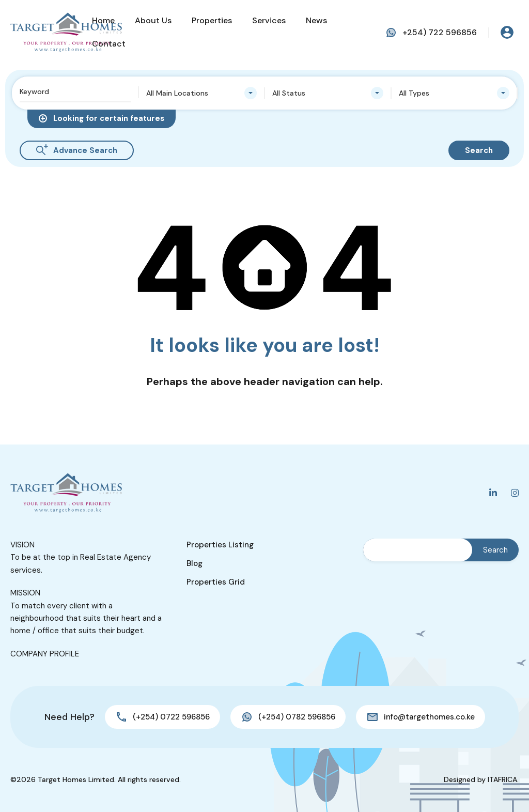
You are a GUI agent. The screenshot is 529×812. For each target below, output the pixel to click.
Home (103, 20)
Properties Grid (216, 582)
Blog (195, 563)
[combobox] (202, 93)
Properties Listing (220, 545)
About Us (153, 20)
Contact (109, 44)
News (316, 20)
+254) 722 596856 (440, 32)
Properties (212, 20)
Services (269, 20)
